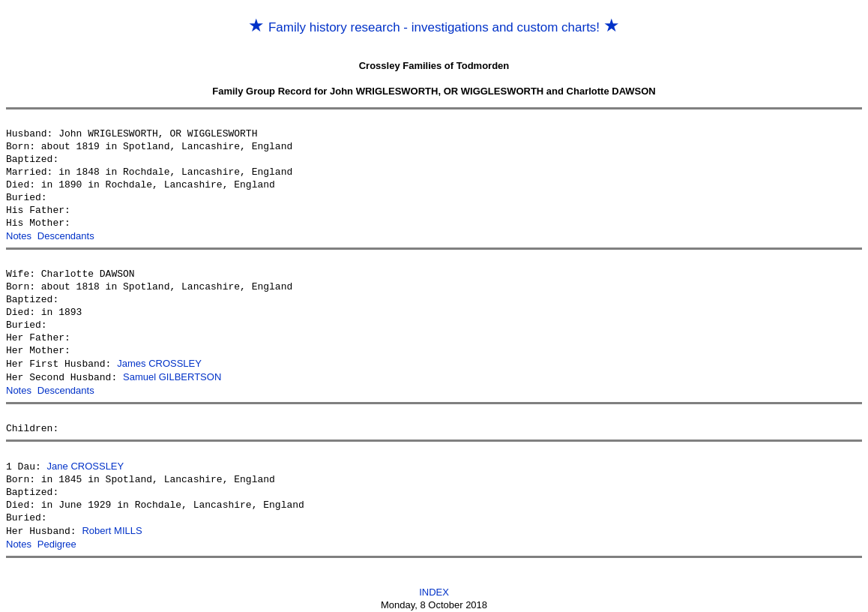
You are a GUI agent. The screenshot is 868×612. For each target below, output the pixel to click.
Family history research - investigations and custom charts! (434, 27)
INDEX (434, 587)
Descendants (66, 236)
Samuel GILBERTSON (172, 375)
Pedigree (57, 540)
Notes (19, 236)
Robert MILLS (112, 527)
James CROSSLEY (159, 363)
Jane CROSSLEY (86, 463)
